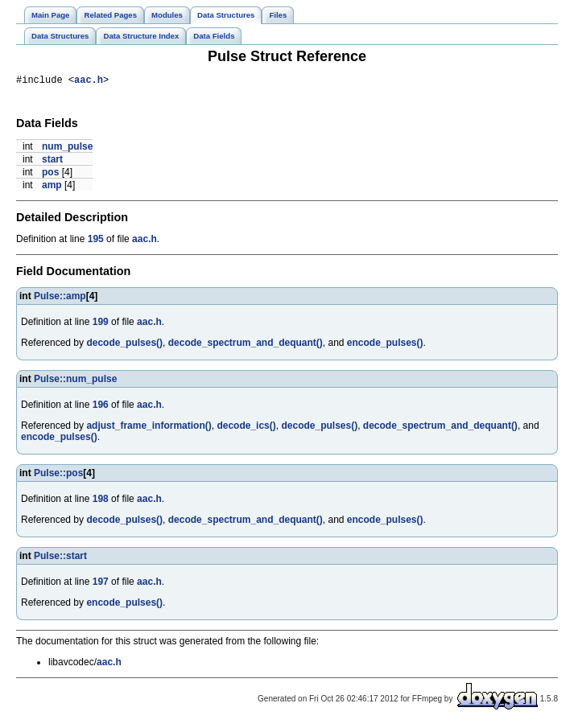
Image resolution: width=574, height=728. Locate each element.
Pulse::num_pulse (75, 381)
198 (101, 501)
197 (101, 584)
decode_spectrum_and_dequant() (246, 345)
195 (96, 241)
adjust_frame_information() (149, 428)
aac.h (89, 82)
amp (52, 187)
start (52, 162)
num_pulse (67, 149)
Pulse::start (60, 558)
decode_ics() (246, 428)
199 (101, 324)
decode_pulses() (124, 345)
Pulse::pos (58, 475)
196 (101, 407)
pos (50, 175)
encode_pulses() (385, 345)
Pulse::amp (60, 298)
